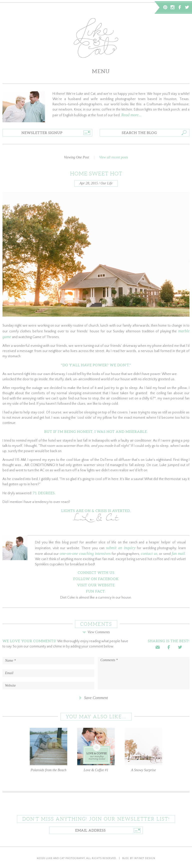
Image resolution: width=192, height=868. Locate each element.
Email (157, 647)
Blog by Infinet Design (139, 858)
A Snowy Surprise (143, 750)
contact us (149, 554)
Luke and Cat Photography (65, 858)
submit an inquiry (120, 548)
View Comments (96, 632)
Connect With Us (96, 573)
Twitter (187, 7)
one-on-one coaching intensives (85, 554)
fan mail (178, 554)
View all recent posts (114, 157)
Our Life (106, 183)
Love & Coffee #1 (96, 750)
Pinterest (165, 7)
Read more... (131, 115)
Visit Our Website (96, 585)
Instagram (172, 7)
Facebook (180, 7)
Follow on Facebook (96, 579)
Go (87, 133)
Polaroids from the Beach (48, 750)
